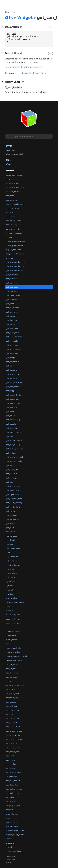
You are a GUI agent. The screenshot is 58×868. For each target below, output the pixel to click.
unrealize (10, 847)
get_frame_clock (13, 353)
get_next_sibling (13, 420)
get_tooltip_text (13, 507)
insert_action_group (14, 565)
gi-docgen (11, 859)
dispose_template (13, 250)
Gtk (9, 146)
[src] (51, 27)
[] (3, 27)
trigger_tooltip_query (15, 835)
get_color (10, 304)
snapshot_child (12, 826)
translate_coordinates (15, 831)
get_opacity (11, 424)
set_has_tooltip (12, 718)
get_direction (12, 320)
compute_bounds (13, 221)
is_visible (10, 594)
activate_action (12, 183)
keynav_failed (12, 598)
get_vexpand (11, 515)
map (8, 606)
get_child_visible (13, 295)
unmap (9, 839)
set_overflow (11, 764)
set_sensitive (11, 777)
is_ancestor (11, 577)
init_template (12, 561)
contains (10, 237)
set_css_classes (12, 677)
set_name (10, 756)
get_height (11, 366)
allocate (9, 212)
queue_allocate (12, 631)
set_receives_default (15, 772)
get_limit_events (13, 387)
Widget (9, 164)
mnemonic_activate (14, 615)
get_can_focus (12, 287)
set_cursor (10, 681)
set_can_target (12, 669)
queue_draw (11, 636)
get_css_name (12, 312)
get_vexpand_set (13, 519)
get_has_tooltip (13, 362)
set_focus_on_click (14, 698)
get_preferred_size (14, 441)
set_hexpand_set (13, 727)
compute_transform (14, 233)
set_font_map (12, 706)
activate (9, 179)
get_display (11, 324)
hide (8, 553)
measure (10, 611)
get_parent (11, 436)
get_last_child (12, 378)
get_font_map (12, 345)
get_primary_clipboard (15, 449)
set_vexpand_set (13, 806)
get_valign (10, 511)
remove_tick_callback (15, 660)
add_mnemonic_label (15, 204)
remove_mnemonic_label (16, 656)
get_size (10, 482)
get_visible (11, 524)
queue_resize (12, 640)
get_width (10, 528)
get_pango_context (14, 432)
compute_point (12, 229)
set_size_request (13, 781)
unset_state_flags (13, 851)
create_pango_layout (15, 246)
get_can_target (12, 291)
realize (9, 644)
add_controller (12, 196)
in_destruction (12, 557)
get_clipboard (12, 299)
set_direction (12, 689)
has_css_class (11, 536)
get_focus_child (13, 333)
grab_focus (11, 532)
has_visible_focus (13, 548)
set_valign (10, 797)
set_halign (10, 714)
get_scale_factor (13, 470)
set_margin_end (13, 743)
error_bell (10, 258)
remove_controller (14, 648)
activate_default (13, 192)
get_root (10, 465)
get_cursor (10, 316)
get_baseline (11, 283)
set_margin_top (12, 752)
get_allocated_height (15, 266)
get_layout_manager (15, 382)
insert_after (11, 569)
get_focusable (12, 341)
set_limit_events (13, 735)
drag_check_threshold (15, 254)
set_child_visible (13, 673)
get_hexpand (12, 370)
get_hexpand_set (13, 374)
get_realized (11, 453)
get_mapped (11, 391)
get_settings (11, 478)
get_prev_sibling (13, 445)
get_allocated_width (14, 270)
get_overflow (11, 428)
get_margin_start (13, 403)
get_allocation (12, 275)
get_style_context (14, 494)
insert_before (12, 573)
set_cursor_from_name (15, 685)
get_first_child (12, 329)
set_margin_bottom (14, 739)
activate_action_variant (16, 187)
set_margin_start (13, 748)
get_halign (10, 358)
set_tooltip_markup (14, 789)
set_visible (10, 810)
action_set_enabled (14, 175)
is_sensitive (11, 590)
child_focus (11, 217)
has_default (11, 540)
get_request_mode (14, 461)
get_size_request (13, 486)
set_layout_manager (14, 731)
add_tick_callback (13, 208)
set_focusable (12, 702)
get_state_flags (12, 490)
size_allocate (11, 822)
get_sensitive (12, 474)
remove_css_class (13, 652)
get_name (10, 411)
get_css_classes (12, 308)
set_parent (11, 768)
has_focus (10, 544)
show (8, 818)
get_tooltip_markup (14, 503)
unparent (10, 843)
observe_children (13, 619)
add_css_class (12, 200)
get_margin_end (13, 399)
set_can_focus (12, 665)
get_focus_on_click (14, 337)
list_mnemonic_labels (15, 602)
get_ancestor (12, 279)
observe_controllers (14, 623)
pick (8, 627)
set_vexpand (11, 801)
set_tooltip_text (13, 793)
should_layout (12, 814)
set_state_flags (12, 785)
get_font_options (13, 349)
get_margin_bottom (14, 395)
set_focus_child (12, 694)
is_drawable (11, 582)
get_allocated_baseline (16, 262)
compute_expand (13, 225)
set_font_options (13, 710)
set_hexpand (11, 723)
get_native (11, 416)
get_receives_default (15, 457)
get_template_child (14, 499)
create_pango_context (15, 241)
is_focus (9, 586)
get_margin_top (13, 407)
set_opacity (11, 760)
